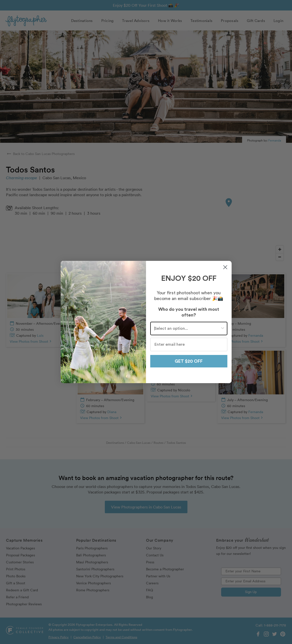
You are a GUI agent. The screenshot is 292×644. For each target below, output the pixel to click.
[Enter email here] (189, 344)
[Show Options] (223, 328)
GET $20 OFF (189, 361)
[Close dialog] (225, 267)
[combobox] (187, 328)
